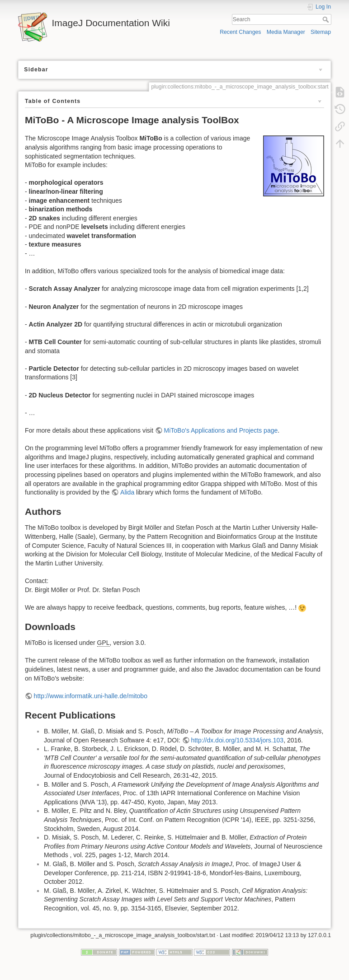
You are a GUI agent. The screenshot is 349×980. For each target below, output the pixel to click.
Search (327, 19)
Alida (127, 492)
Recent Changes (240, 32)
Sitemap (321, 32)
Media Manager (286, 32)
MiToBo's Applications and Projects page (221, 430)
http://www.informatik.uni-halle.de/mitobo (91, 696)
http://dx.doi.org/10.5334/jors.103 (237, 740)
